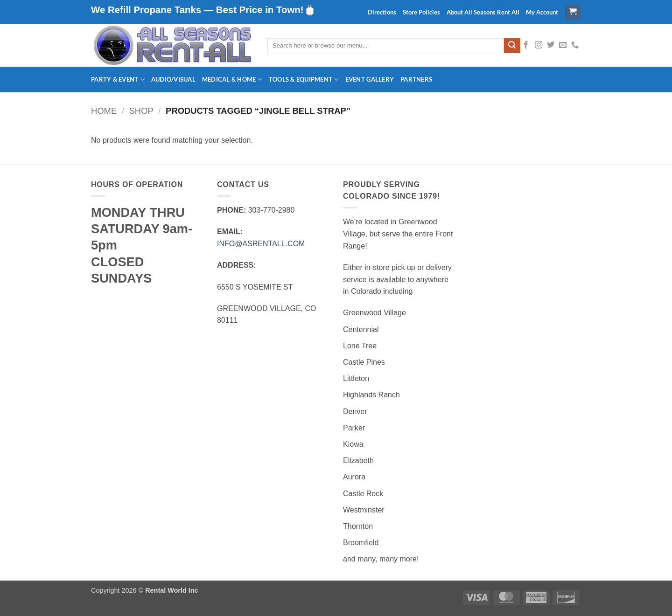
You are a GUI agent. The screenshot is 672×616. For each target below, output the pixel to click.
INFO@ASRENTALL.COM (261, 244)
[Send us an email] (563, 45)
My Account (542, 12)
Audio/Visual (173, 79)
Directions (382, 12)
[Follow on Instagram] (539, 45)
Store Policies (421, 12)
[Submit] (512, 46)
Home (104, 111)
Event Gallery (370, 79)
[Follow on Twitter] (551, 45)
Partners (416, 79)
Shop (141, 111)
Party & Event (118, 80)
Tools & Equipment (304, 80)
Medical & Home (232, 80)
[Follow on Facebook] (526, 45)
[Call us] (575, 45)
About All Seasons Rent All (483, 12)
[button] (573, 12)
